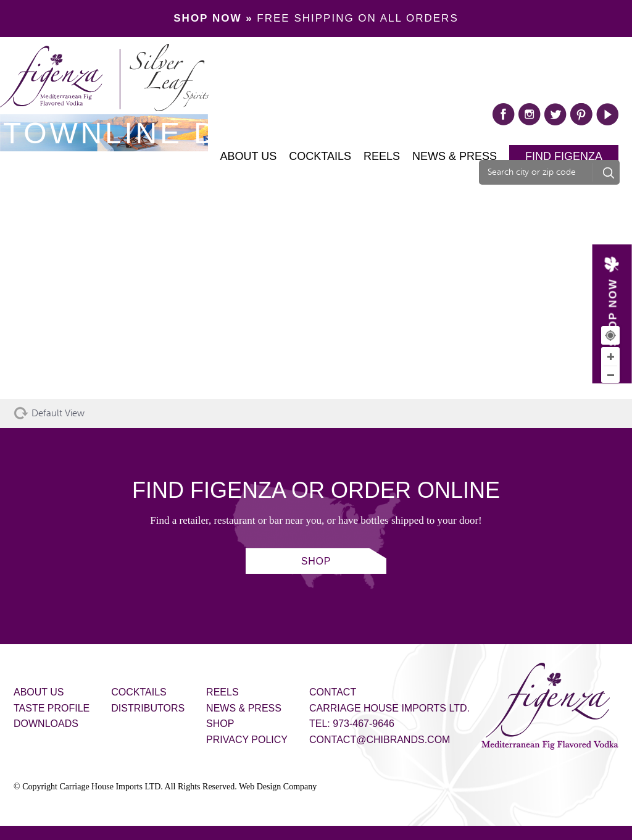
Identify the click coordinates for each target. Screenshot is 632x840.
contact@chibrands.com (380, 740)
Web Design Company (278, 787)
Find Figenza (564, 156)
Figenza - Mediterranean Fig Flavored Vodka (550, 706)
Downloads (46, 724)
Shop (220, 724)
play (607, 114)
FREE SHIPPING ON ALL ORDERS (316, 18)
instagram (530, 114)
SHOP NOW (613, 312)
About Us (249, 156)
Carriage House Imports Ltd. (389, 708)
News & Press (455, 156)
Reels (382, 156)
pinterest (581, 114)
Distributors (148, 708)
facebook (504, 114)
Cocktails (320, 156)
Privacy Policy (247, 740)
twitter (555, 114)
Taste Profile (52, 708)
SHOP (316, 561)
